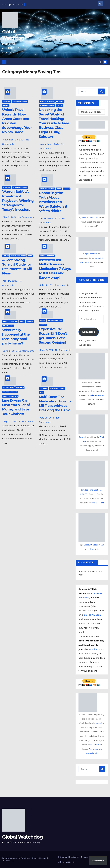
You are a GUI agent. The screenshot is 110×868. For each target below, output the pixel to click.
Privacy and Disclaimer (69, 857)
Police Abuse (8, 326)
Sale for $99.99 (97, 395)
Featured (20, 388)
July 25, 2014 (47, 418)
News (59, 189)
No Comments (26, 217)
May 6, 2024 (10, 217)
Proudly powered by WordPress (17, 858)
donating (100, 723)
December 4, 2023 (50, 218)
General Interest (47, 101)
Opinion (67, 189)
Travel (6, 106)
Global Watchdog (22, 837)
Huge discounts (90, 254)
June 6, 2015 (47, 350)
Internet (60, 101)
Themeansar (8, 861)
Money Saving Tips (20, 101)
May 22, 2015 (10, 421)
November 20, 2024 (14, 140)
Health (6, 256)
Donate (84, 857)
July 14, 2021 (47, 285)
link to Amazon (92, 615)
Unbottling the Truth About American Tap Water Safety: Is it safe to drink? (53, 202)
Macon (42, 321)
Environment (8, 388)
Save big (83, 437)
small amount (96, 649)
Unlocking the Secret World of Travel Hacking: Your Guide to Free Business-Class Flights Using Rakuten (54, 123)
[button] (100, 62)
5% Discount (98, 503)
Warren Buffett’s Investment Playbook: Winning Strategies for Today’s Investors (18, 201)
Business (7, 101)
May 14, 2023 (10, 281)
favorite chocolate (90, 218)
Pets (30, 256)
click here (95, 745)
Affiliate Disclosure (67, 862)
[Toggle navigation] (53, 62)
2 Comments (62, 285)
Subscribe (89, 332)
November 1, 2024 (50, 144)
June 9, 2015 (10, 351)
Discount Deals (91, 545)
